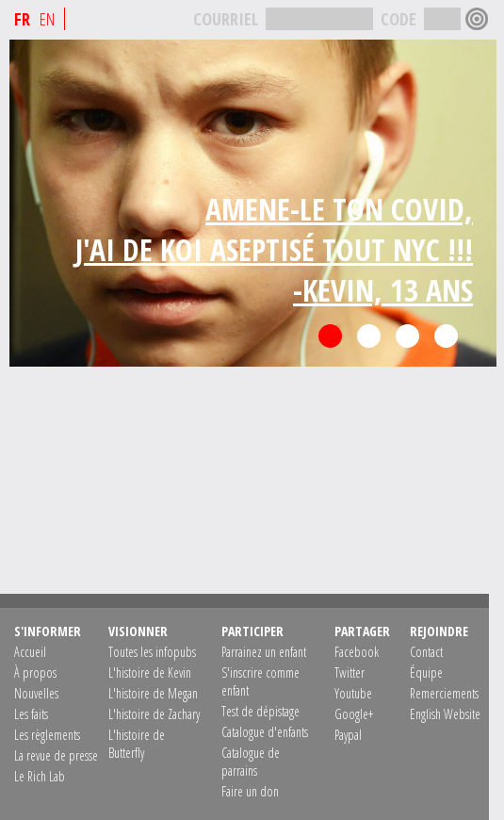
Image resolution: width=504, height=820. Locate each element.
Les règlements (47, 735)
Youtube (353, 693)
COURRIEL (226, 19)
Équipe (426, 672)
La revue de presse (56, 755)
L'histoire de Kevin (150, 672)
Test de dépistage (260, 711)
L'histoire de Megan (153, 693)
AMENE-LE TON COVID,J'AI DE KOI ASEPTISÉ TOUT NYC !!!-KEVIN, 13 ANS (274, 249)
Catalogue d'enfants (265, 732)
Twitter (350, 672)
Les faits (31, 714)
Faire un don (250, 791)
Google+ (354, 714)
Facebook (357, 652)
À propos (35, 672)
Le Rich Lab (40, 776)
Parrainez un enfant (264, 652)
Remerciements (444, 693)
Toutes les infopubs (152, 652)
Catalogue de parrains (251, 762)
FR (22, 19)
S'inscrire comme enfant (260, 681)
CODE (398, 19)
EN (47, 19)
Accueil (30, 652)
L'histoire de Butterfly (137, 744)
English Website (445, 714)
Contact (426, 652)
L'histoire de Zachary (154, 714)
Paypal (348, 735)
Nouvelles (36, 693)
